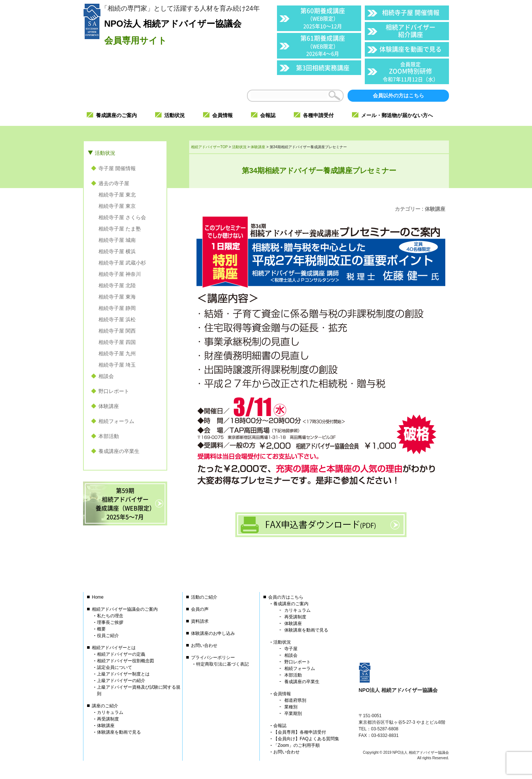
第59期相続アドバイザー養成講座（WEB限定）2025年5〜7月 (125, 503)
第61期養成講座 (323, 45)
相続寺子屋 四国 (117, 342)
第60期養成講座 (323, 18)
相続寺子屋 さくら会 (122, 217)
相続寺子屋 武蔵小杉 (122, 263)
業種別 (291, 707)
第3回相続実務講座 (323, 68)
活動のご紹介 (204, 597)
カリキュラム (110, 712)
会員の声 (200, 609)
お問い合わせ (204, 645)
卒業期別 (293, 714)
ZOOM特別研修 (411, 72)
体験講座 (435, 209)
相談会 (106, 376)
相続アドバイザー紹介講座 (411, 31)
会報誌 (280, 726)
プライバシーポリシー (213, 658)
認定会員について (115, 667)
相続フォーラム (116, 421)
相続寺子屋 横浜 (117, 251)
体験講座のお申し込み (213, 633)
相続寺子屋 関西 (117, 331)
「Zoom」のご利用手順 (297, 745)
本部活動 (109, 436)
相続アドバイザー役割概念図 (125, 661)
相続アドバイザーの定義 (121, 654)
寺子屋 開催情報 (117, 168)
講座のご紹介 (105, 706)
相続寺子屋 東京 (117, 206)
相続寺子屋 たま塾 (120, 229)
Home (98, 597)
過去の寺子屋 (114, 183)
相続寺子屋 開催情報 (411, 12)
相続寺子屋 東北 (117, 195)
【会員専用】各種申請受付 (300, 732)
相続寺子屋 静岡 (117, 308)
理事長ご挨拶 (110, 622)
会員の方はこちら (286, 597)
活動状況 (105, 153)
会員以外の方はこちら (398, 95)
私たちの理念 (110, 616)
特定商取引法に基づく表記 (222, 664)
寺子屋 (291, 649)
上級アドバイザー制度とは (123, 674)
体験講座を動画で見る (411, 49)
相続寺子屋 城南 (117, 240)
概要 (101, 629)
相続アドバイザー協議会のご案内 (125, 609)
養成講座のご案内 (291, 604)
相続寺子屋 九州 (117, 353)
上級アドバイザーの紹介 (121, 681)
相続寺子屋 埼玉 (117, 365)
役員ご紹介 (108, 636)
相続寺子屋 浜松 (117, 319)
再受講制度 (108, 719)
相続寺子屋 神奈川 (120, 274)
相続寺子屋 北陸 (117, 285)
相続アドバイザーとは (114, 648)
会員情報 (282, 694)
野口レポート (114, 391)
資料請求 (200, 621)
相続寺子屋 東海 (117, 297)
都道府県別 (295, 700)
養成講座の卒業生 (119, 451)
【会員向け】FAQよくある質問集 (306, 739)
